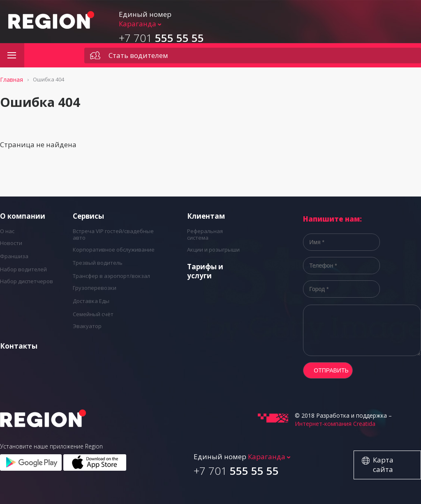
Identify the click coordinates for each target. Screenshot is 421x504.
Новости (11, 243)
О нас (7, 231)
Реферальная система (205, 234)
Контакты (19, 346)
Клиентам (206, 216)
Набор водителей (23, 269)
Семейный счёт (93, 314)
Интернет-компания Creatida (335, 424)
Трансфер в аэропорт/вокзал (111, 276)
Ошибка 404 (49, 79)
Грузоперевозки (95, 288)
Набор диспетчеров (27, 281)
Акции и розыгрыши (213, 250)
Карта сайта (383, 465)
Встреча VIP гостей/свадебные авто (113, 234)
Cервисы (88, 216)
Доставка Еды (91, 301)
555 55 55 (161, 38)
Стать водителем (138, 55)
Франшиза (14, 256)
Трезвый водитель (98, 263)
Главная (12, 80)
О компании (23, 216)
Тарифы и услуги (205, 271)
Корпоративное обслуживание (114, 250)
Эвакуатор (87, 326)
